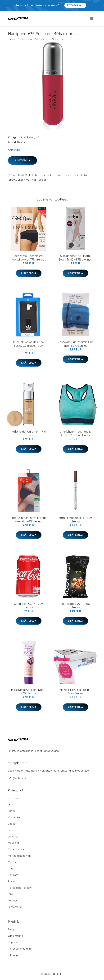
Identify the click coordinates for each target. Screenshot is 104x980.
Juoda (12, 811)
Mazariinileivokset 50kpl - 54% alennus (75, 692)
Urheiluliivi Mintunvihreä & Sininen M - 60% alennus (75, 433)
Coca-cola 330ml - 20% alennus (29, 606)
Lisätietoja (22, 160)
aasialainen (15, 798)
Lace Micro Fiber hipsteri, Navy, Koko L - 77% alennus (29, 258)
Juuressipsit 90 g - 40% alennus (75, 606)
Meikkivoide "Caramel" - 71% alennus (29, 433)
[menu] (92, 19)
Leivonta (13, 837)
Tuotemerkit (15, 907)
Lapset (12, 824)
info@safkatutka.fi (19, 778)
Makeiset (29, 137)
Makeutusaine (16, 849)
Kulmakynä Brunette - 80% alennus (75, 520)
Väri (38, 137)
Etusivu (12, 39)
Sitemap (13, 955)
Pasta (11, 881)
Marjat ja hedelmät (19, 856)
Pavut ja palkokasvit (20, 888)
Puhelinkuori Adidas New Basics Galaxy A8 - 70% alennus (29, 346)
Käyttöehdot (16, 942)
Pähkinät (13, 875)
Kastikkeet (14, 817)
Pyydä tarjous (75, 5)
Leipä (11, 830)
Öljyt (11, 869)
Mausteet (14, 862)
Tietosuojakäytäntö (20, 949)
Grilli (10, 804)
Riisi (10, 894)
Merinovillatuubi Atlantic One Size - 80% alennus (75, 344)
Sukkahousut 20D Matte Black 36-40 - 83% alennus (75, 258)
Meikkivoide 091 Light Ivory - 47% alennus (29, 692)
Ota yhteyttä (15, 936)
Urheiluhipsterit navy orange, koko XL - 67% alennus (29, 520)
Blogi (11, 929)
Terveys (13, 901)
